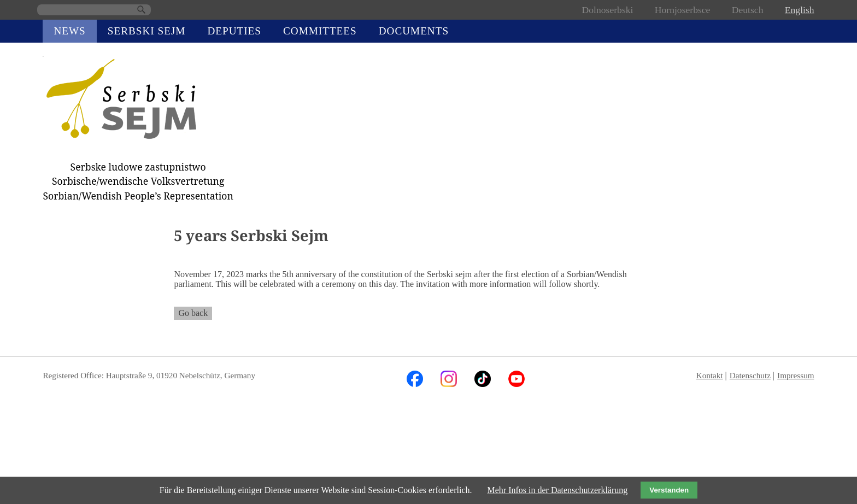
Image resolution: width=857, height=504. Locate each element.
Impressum (796, 375)
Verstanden (669, 490)
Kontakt (710, 375)
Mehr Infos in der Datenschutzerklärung (557, 490)
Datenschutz (750, 375)
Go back (193, 313)
